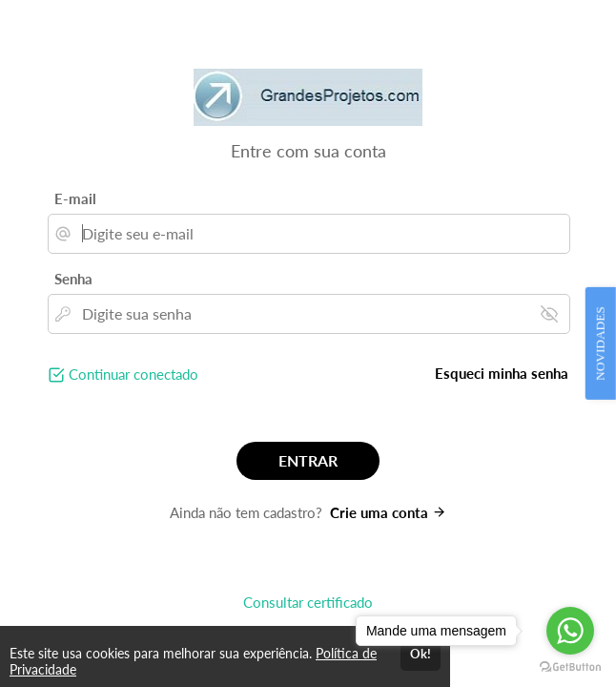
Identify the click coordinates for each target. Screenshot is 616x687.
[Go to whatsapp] (570, 631)
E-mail (75, 198)
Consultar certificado (308, 602)
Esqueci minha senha (502, 373)
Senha (73, 279)
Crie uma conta (388, 512)
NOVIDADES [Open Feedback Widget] (600, 343)
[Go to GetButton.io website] (570, 667)
